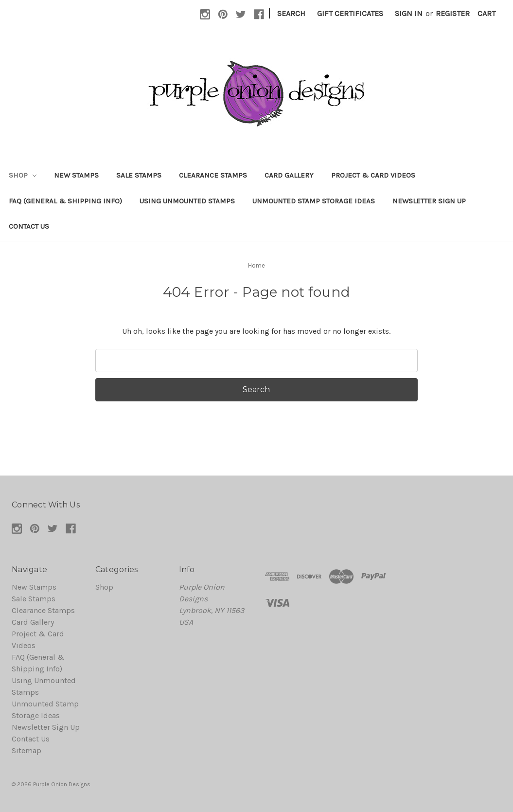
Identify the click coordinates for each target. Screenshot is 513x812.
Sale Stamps (139, 175)
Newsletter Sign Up (429, 201)
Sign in (409, 13)
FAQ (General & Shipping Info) (65, 201)
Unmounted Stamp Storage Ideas (314, 201)
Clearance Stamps (213, 175)
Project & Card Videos (373, 175)
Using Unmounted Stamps (187, 201)
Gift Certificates (350, 13)
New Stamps (76, 175)
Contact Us (29, 226)
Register (453, 13)
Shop (23, 175)
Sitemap (27, 750)
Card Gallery (289, 175)
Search (291, 13)
